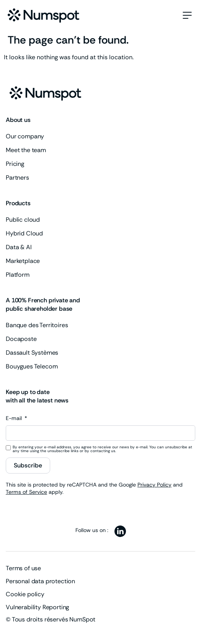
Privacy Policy (154, 485)
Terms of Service (26, 492)
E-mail (15, 419)
